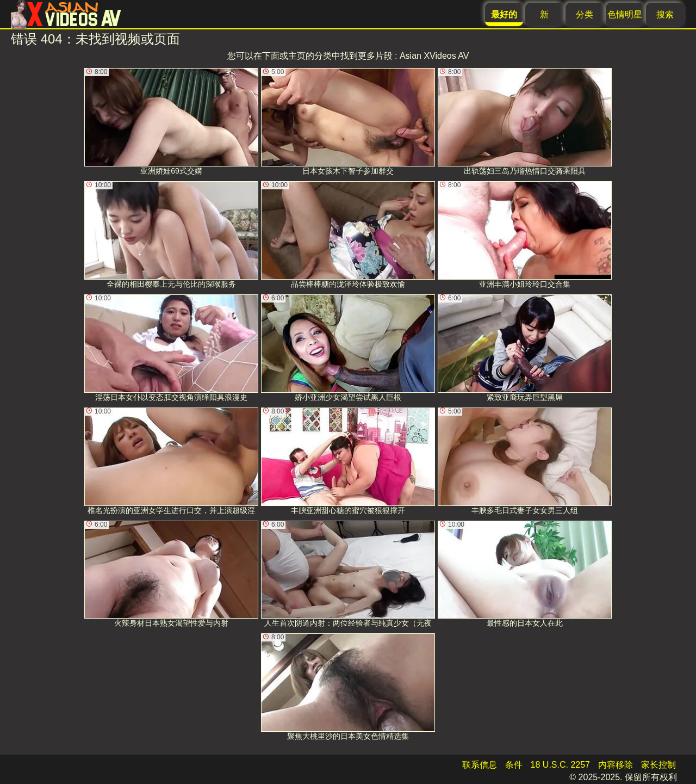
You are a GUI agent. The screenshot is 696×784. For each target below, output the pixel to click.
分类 (585, 14)
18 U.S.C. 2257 (560, 765)
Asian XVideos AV (434, 56)
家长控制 (658, 765)
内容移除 (616, 765)
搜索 (665, 14)
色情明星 (625, 14)
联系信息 (480, 765)
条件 (514, 765)
